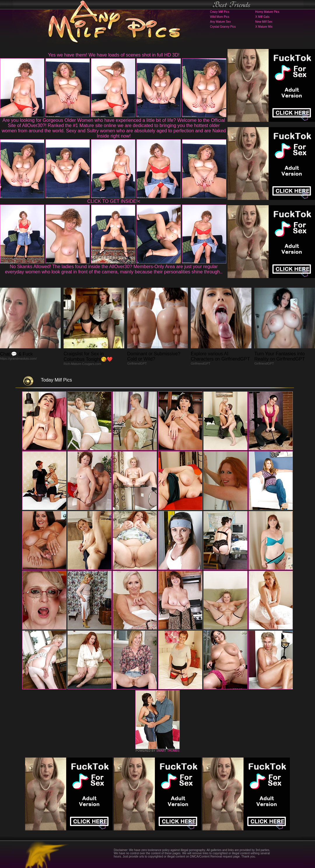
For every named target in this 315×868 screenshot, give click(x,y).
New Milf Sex (264, 22)
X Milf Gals (262, 17)
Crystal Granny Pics (223, 27)
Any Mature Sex (220, 22)
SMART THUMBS (168, 751)
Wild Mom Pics (220, 17)
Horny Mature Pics (267, 12)
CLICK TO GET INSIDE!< (114, 201)
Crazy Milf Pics (220, 12)
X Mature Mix (264, 27)
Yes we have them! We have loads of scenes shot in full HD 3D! (114, 55)
